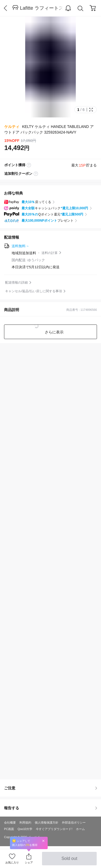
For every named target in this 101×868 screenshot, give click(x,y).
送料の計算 (50, 253)
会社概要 (10, 822)
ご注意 (50, 788)
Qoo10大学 (25, 829)
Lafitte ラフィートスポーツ (41, 8)
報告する (50, 808)
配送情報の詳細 (16, 283)
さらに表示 (54, 332)
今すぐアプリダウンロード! (54, 829)
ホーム (80, 829)
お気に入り (12, 862)
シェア (29, 862)
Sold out (69, 861)
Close (43, 841)
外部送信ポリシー (74, 822)
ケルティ (12, 127)
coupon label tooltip (36, 174)
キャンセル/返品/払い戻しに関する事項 (34, 291)
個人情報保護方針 (47, 822)
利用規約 (25, 822)
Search (81, 8)
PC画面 (9, 829)
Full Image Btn (91, 110)
